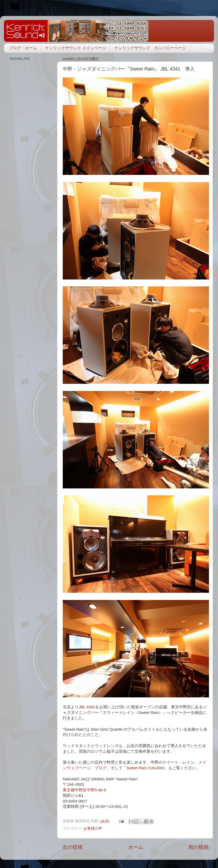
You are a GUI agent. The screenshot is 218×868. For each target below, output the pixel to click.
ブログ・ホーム (23, 48)
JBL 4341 (87, 707)
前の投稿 (199, 847)
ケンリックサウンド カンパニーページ (150, 48)
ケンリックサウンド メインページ (76, 48)
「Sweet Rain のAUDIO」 (145, 768)
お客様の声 (93, 828)
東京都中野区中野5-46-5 (84, 790)
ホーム (136, 847)
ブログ (101, 768)
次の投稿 (73, 847)
